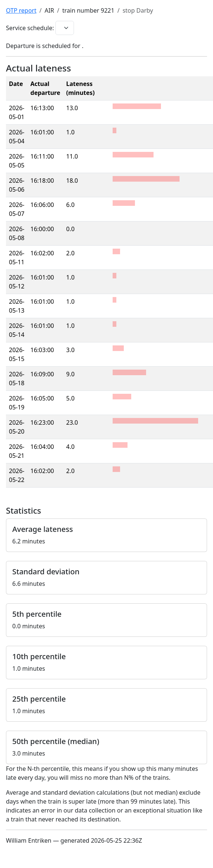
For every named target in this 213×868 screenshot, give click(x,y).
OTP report (21, 10)
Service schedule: (30, 28)
